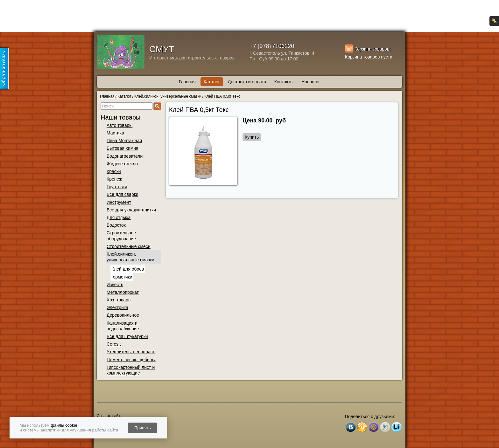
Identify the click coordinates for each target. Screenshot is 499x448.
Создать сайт (108, 416)
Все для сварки (123, 194)
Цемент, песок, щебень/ (131, 360)
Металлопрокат (123, 292)
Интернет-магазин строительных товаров (192, 58)
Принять (143, 428)
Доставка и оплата (247, 82)
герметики (122, 277)
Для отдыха (119, 217)
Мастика (115, 133)
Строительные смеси (129, 246)
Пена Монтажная (124, 141)
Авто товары (119, 125)
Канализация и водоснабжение (123, 326)
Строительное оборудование (121, 236)
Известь (115, 285)
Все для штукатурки (127, 336)
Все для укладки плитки (131, 210)
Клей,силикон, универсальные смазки (130, 257)
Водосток (116, 225)
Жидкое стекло (122, 164)
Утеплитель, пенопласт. (131, 352)
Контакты (284, 82)
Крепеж (114, 179)
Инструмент (119, 202)
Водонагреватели (125, 156)
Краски (114, 171)
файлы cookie (64, 425)
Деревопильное (123, 315)
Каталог (212, 82)
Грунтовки (117, 187)
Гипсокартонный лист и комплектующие (131, 370)
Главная (187, 82)
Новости (310, 82)
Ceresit (114, 344)
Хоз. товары (119, 300)
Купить (252, 137)
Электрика (117, 307)
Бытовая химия (123, 148)
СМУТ (162, 49)
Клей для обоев (128, 269)
